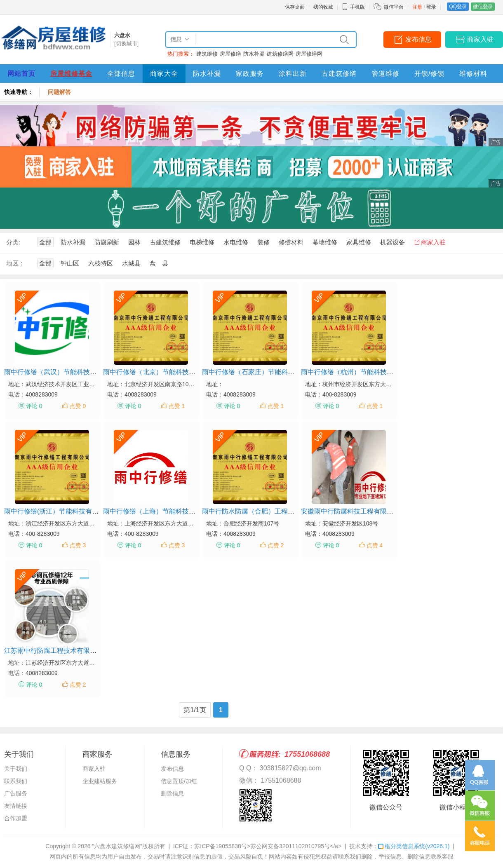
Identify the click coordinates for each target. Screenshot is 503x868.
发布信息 (418, 39)
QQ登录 (458, 7)
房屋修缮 (230, 54)
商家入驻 (480, 39)
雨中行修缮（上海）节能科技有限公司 (159, 511)
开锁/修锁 (429, 74)
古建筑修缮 (339, 74)
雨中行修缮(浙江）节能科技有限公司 (58, 511)
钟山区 (70, 263)
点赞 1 (177, 406)
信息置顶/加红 (179, 781)
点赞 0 (78, 406)
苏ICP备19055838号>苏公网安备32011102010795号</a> (268, 846)
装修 (263, 242)
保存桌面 (295, 7)
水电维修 (236, 242)
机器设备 (393, 242)
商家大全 (164, 74)
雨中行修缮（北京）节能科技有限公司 (159, 372)
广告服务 (16, 793)
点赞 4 (375, 545)
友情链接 (16, 806)
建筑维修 (207, 54)
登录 (431, 7)
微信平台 (394, 7)
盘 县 (159, 263)
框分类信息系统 (414, 846)
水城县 (131, 263)
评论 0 (34, 406)
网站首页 (21, 74)
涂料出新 (293, 74)
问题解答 (59, 92)
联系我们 (16, 781)
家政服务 (250, 74)
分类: (13, 242)
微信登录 (483, 7)
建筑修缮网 (280, 54)
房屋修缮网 (309, 54)
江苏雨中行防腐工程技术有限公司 (54, 651)
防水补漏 (254, 54)
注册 (417, 7)
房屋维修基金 (71, 74)
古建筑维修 (165, 242)
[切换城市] (126, 43)
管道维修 (385, 74)
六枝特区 (101, 263)
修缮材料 (291, 242)
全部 (45, 242)
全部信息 (121, 74)
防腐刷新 (107, 242)
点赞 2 (276, 545)
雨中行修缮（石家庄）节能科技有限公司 (261, 372)
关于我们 (16, 769)
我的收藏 (323, 7)
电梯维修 (202, 242)
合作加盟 (16, 818)
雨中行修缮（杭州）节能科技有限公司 (357, 372)
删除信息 (172, 793)
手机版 (353, 7)
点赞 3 (78, 545)
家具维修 (359, 242)
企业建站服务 (100, 781)
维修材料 (473, 74)
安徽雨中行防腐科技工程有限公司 (350, 511)
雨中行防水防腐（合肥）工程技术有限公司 (265, 511)
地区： (15, 263)
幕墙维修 (325, 242)
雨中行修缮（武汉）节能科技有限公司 (60, 372)
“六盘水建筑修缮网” (117, 846)
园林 (134, 242)
